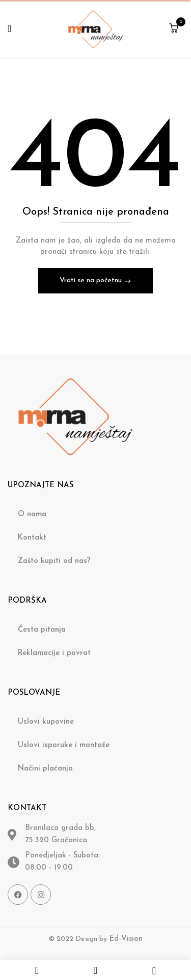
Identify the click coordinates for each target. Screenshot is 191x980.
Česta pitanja (42, 630)
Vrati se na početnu (92, 280)
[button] (174, 29)
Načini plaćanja (45, 769)
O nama (32, 514)
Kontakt (32, 538)
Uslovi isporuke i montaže (64, 745)
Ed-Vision (126, 939)
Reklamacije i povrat (54, 653)
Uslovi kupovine (46, 722)
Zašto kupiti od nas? (54, 561)
